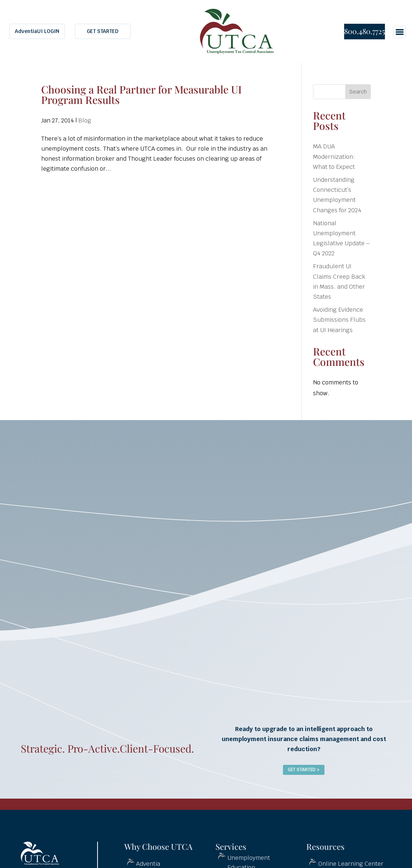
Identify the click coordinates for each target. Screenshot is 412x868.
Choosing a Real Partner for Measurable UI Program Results (141, 94)
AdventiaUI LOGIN (37, 31)
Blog (85, 120)
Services (231, 846)
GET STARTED (103, 31)
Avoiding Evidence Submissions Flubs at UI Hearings (339, 320)
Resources (325, 846)
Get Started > (304, 770)
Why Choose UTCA (158, 846)
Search (358, 92)
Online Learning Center (351, 864)
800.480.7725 (365, 31)
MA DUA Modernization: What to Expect (334, 156)
